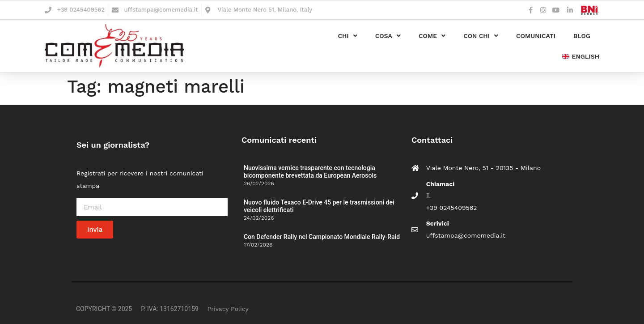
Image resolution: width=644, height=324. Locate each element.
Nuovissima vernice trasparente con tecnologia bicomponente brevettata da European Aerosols (310, 172)
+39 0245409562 (81, 10)
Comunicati (536, 36)
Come (432, 36)
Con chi (481, 36)
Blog (582, 36)
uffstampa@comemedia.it (161, 10)
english (581, 56)
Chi (347, 36)
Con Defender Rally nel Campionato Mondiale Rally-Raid (322, 237)
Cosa (388, 36)
